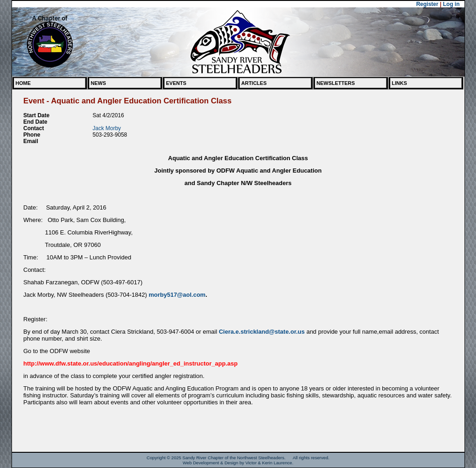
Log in (452, 4)
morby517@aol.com (177, 295)
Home (23, 83)
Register (427, 4)
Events (176, 83)
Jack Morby (107, 128)
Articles (254, 83)
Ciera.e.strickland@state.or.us (262, 332)
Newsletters (336, 83)
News (99, 83)
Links (400, 83)
